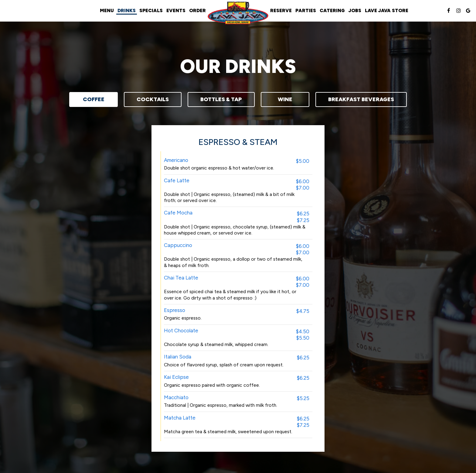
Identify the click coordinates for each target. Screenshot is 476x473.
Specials (151, 10)
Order (197, 10)
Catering (332, 10)
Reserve (281, 10)
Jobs (355, 10)
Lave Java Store (387, 10)
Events (176, 10)
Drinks (127, 10)
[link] (238, 13)
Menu (107, 10)
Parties (306, 10)
